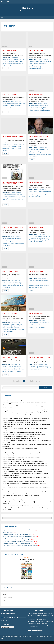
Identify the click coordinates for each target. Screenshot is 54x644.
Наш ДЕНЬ (27, 8)
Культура (32, 637)
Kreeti (32, 642)
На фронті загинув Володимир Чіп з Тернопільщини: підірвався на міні (25, 506)
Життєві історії (18, 637)
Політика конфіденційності (35, 631)
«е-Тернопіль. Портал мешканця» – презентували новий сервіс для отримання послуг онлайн (40, 84)
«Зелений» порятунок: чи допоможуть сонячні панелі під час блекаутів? (14, 303)
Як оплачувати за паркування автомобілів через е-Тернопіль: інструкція (14, 261)
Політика (36, 137)
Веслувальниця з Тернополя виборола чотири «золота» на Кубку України (25, 434)
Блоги (4, 603)
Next (39, 381)
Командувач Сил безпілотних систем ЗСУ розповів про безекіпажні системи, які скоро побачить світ (40, 126)
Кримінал (50, 637)
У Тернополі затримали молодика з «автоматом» (19, 400)
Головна (5, 594)
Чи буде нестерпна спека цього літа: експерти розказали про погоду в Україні (27, 410)
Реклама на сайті (7, 597)
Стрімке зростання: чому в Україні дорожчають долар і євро (22, 438)
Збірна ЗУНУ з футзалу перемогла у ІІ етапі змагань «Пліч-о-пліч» (23, 416)
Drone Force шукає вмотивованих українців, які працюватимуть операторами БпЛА (14, 217)
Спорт (37, 637)
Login (4, 600)
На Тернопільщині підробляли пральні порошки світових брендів (23, 471)
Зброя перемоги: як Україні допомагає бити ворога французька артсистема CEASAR (40, 40)
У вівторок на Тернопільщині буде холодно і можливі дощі (22, 500)
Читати (6, 68)
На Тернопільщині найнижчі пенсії (15, 459)
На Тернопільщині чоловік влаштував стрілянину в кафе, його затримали (26, 420)
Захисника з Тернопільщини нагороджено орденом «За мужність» (24, 453)
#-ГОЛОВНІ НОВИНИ (7, 137)
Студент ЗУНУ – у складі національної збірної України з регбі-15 (23, 469)
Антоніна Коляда (7, 58)
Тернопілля (37, 95)
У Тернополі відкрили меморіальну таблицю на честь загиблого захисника (26, 463)
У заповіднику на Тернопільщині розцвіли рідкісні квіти (21, 436)
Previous (16, 381)
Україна (15, 51)
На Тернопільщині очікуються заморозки (17, 455)
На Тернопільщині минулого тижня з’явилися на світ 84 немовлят (23, 457)
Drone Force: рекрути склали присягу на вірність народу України (40, 303)
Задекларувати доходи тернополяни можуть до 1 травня (21, 448)
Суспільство (10, 637)
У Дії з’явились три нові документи (14, 126)
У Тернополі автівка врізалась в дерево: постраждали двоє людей (24, 432)
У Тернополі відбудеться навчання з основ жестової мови (21, 422)
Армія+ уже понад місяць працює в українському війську (14, 84)
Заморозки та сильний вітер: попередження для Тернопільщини (23, 414)
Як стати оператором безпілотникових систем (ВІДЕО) (14, 40)
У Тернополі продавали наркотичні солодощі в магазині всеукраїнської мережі (27, 418)
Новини (4, 51)
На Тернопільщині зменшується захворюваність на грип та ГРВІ (23, 493)
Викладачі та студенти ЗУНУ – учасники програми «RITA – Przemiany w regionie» (27, 491)
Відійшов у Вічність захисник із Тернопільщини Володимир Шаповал (24, 461)
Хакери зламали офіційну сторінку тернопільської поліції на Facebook (40, 172)
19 (36, 381)
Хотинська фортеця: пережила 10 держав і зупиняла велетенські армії (24, 481)
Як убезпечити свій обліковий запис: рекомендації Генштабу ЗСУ (40, 347)
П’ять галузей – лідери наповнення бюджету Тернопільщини (22, 495)
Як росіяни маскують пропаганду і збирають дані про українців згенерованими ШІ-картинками (14, 172)
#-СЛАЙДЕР (20, 137)
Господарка (43, 637)
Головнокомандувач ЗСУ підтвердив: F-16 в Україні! (40, 217)
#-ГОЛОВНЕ (15, 137)
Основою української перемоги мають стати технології (40, 261)
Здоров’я (26, 637)
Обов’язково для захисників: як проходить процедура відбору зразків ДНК (26, 412)
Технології (10, 51)
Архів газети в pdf (7, 588)
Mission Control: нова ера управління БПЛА (14, 347)
